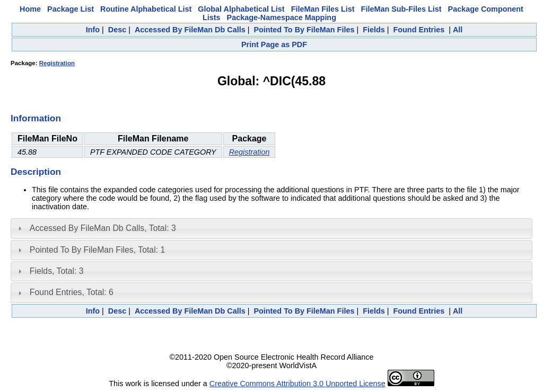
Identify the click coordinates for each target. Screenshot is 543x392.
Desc (117, 30)
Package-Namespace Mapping (282, 17)
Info (93, 30)
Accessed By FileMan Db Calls (190, 30)
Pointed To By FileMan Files (304, 30)
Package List (71, 9)
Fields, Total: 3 (57, 271)
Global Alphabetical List (241, 9)
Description (36, 172)
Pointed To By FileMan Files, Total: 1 (97, 250)
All (458, 30)
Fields (374, 30)
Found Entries (419, 30)
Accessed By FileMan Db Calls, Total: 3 (103, 228)
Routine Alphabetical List (146, 9)
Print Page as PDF (274, 44)
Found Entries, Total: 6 (72, 292)
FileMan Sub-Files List (401, 9)
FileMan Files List (323, 9)
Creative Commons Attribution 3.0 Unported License (297, 384)
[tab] (271, 228)
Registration (57, 63)
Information (36, 118)
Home (30, 9)
